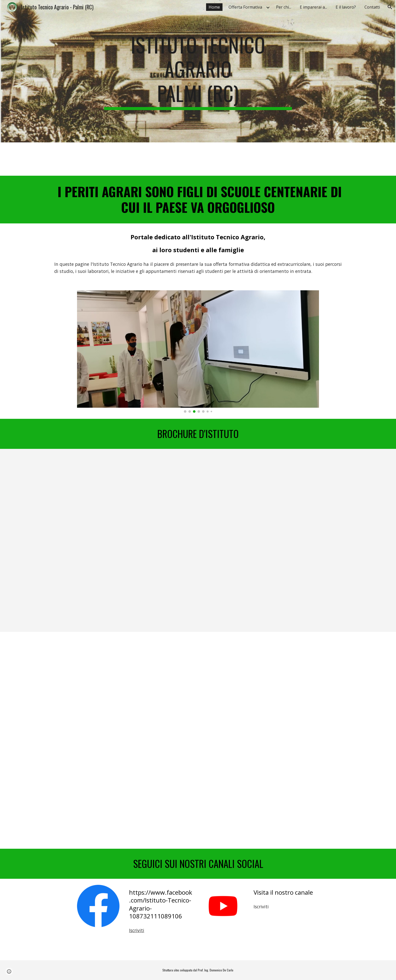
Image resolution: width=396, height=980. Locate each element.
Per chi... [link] (284, 7)
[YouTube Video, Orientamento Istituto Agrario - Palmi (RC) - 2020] (198, 686)
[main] (198, 71)
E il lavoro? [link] (346, 7)
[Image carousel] (198, 352)
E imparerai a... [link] (313, 7)
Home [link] (214, 7)
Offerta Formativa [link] (245, 7)
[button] (390, 7)
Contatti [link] (372, 7)
